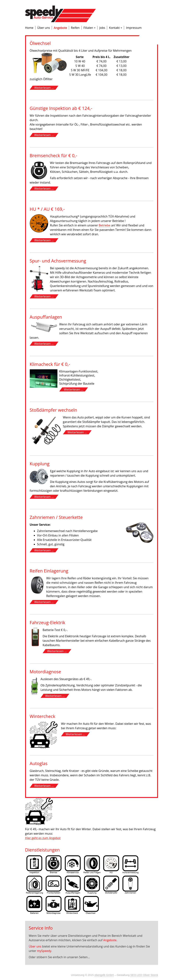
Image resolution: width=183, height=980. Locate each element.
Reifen (75, 28)
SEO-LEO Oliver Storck (144, 975)
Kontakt (114, 28)
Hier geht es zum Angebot (43, 838)
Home (29, 28)
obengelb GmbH (104, 975)
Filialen (88, 28)
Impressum (134, 28)
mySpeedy (44, 951)
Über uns (44, 28)
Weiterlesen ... (44, 88)
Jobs (102, 28)
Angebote (60, 28)
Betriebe (104, 225)
